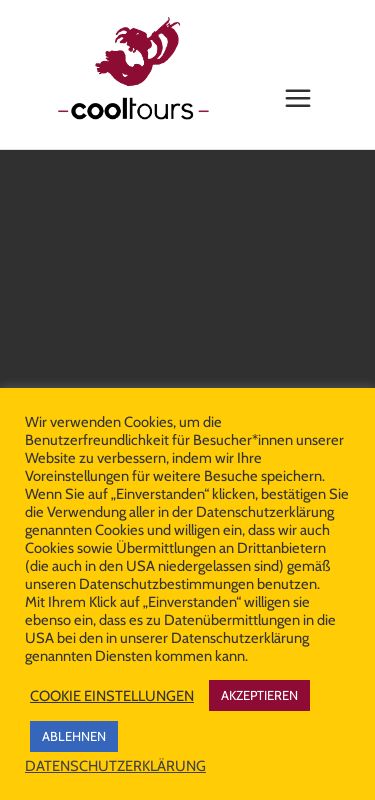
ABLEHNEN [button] (74, 736)
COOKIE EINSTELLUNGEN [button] (112, 696)
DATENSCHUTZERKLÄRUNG (115, 766)
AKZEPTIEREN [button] (259, 695)
